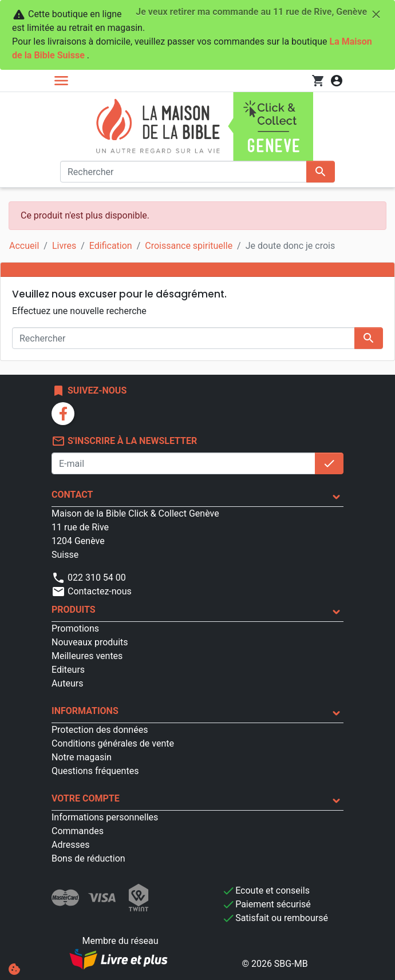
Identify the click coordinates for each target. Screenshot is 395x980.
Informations (85, 711)
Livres (64, 246)
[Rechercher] (183, 172)
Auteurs (67, 683)
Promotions (75, 628)
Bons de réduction (88, 858)
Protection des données (100, 730)
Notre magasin (82, 757)
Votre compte (86, 798)
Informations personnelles (105, 817)
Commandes (78, 831)
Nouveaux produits (90, 642)
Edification (111, 246)
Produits (74, 610)
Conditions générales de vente (113, 743)
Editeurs (68, 670)
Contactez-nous (92, 591)
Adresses (70, 845)
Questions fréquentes (95, 771)
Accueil (24, 246)
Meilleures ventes (87, 656)
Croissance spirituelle (189, 246)
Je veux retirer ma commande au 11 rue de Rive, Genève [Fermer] (259, 14)
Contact (72, 495)
